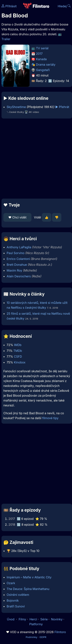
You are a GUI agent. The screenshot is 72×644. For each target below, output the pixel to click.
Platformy (36, 624)
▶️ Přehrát (62, 107)
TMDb (18, 351)
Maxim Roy (14, 270)
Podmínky (31, 637)
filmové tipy (50, 418)
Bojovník (13, 600)
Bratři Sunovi (16, 606)
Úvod (11, 619)
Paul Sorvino (16, 253)
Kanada (41, 59)
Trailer (6, 39)
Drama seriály (46, 65)
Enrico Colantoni (18, 259)
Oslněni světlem (18, 595)
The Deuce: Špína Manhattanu (28, 589)
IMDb (18, 345)
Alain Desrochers (19, 276)
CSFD (18, 357)
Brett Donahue (17, 265)
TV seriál (42, 48)
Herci (33, 619)
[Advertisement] (35, 159)
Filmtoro (60, 632)
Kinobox (20, 362)
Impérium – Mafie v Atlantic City (29, 577)
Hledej (64, 6)
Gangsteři (43, 70)
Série (44, 619)
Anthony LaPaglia (19, 247)
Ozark (11, 583)
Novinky (57, 619)
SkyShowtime (16, 107)
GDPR (43, 637)
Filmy (22, 619)
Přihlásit (9, 6)
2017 (39, 54)
